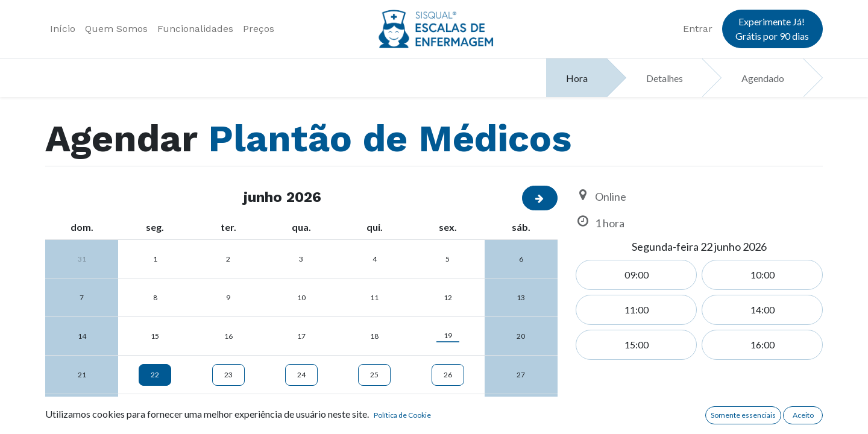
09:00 (637, 275)
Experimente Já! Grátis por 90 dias (772, 29)
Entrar (698, 29)
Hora (577, 78)
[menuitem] (63, 29)
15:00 (637, 344)
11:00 (637, 310)
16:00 (763, 344)
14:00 (763, 310)
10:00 (763, 275)
